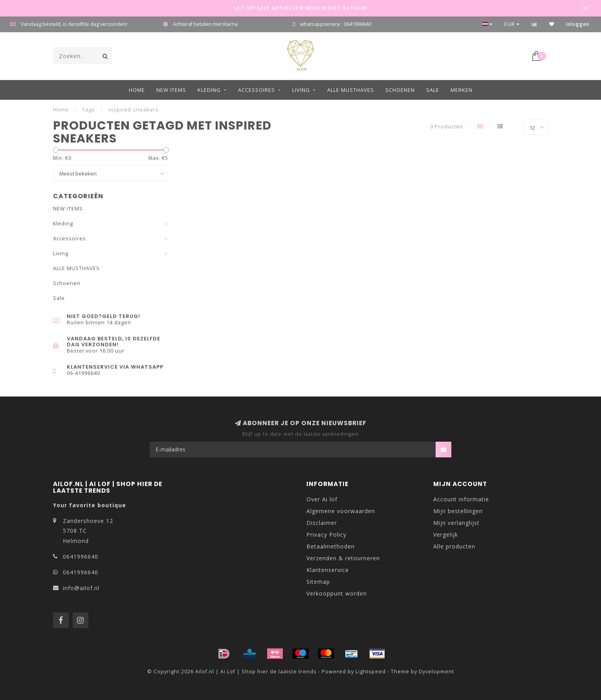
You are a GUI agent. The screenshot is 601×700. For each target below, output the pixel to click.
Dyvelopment (436, 672)
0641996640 (81, 557)
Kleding (209, 90)
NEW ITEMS (171, 90)
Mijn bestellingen (458, 511)
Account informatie (461, 499)
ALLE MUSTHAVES (351, 90)
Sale (433, 90)
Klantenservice (328, 570)
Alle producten (454, 546)
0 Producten (447, 127)
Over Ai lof (322, 499)
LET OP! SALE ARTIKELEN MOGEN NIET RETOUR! (300, 8)
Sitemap (318, 582)
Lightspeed (371, 672)
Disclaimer (322, 523)
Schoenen (400, 90)
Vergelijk (446, 535)
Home (137, 90)
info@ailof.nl (81, 588)
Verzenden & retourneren (343, 558)
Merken (462, 90)
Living (301, 90)
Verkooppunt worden (337, 593)
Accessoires (257, 90)
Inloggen (578, 24)
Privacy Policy (326, 535)
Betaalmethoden (331, 546)
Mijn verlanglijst (456, 523)
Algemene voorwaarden (341, 511)
